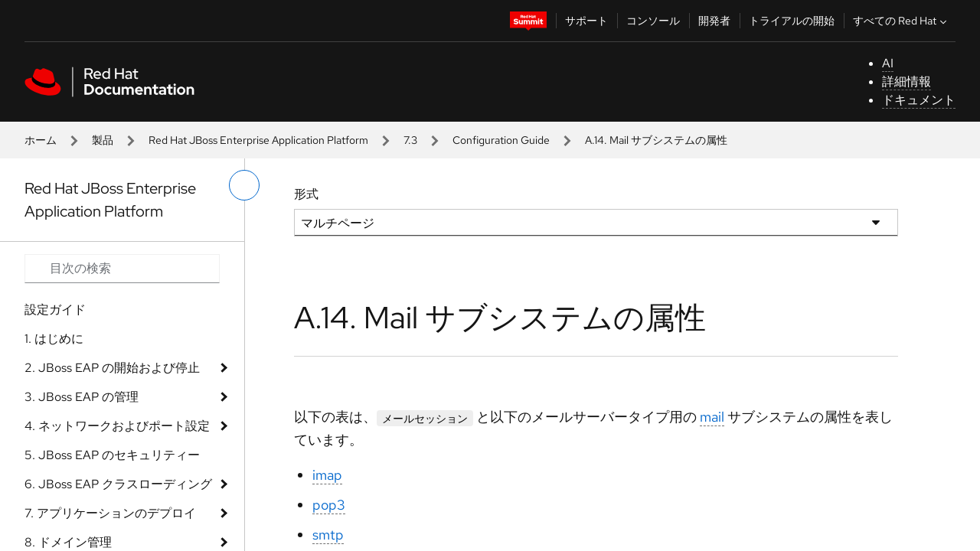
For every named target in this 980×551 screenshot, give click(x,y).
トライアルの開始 (792, 21)
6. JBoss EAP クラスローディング (118, 484)
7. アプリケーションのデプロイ (110, 513)
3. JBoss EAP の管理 (82, 397)
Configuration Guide (501, 140)
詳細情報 (906, 82)
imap (327, 475)
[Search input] (122, 269)
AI (888, 63)
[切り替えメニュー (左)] (244, 185)
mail (712, 417)
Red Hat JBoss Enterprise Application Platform (258, 140)
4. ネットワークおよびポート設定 (117, 426)
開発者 (714, 21)
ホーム (41, 140)
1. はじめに (54, 339)
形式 (306, 194)
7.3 (410, 140)
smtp (328, 535)
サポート (586, 21)
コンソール (653, 21)
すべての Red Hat (902, 21)
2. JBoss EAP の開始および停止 (112, 368)
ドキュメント (919, 100)
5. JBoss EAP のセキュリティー (112, 455)
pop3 (329, 505)
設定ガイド (55, 310)
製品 (103, 140)
